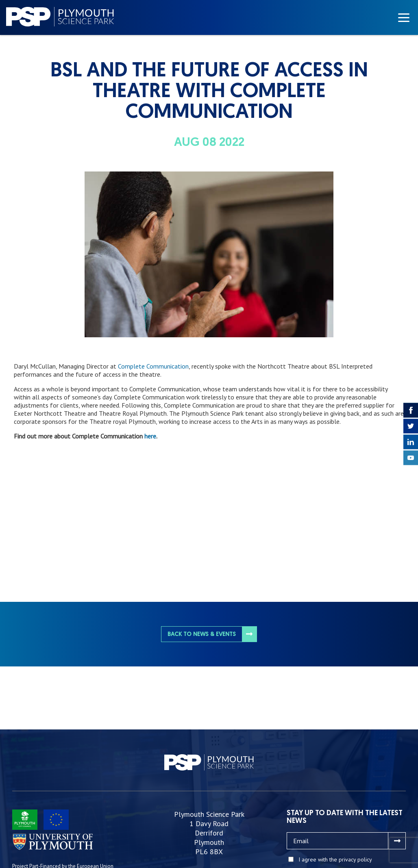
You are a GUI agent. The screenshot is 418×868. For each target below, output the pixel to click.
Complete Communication (153, 366)
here (150, 436)
